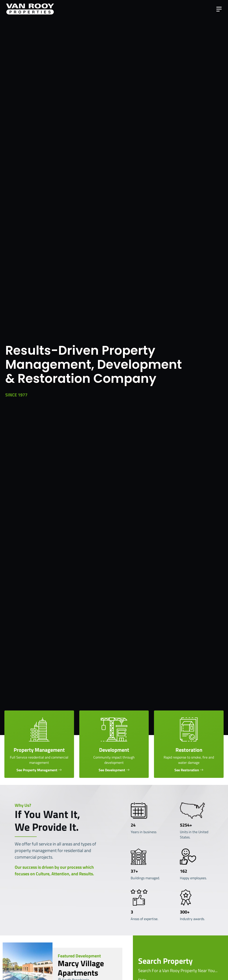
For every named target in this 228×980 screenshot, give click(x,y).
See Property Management (37, 770)
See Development (112, 770)
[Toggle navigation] (219, 9)
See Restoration (187, 770)
